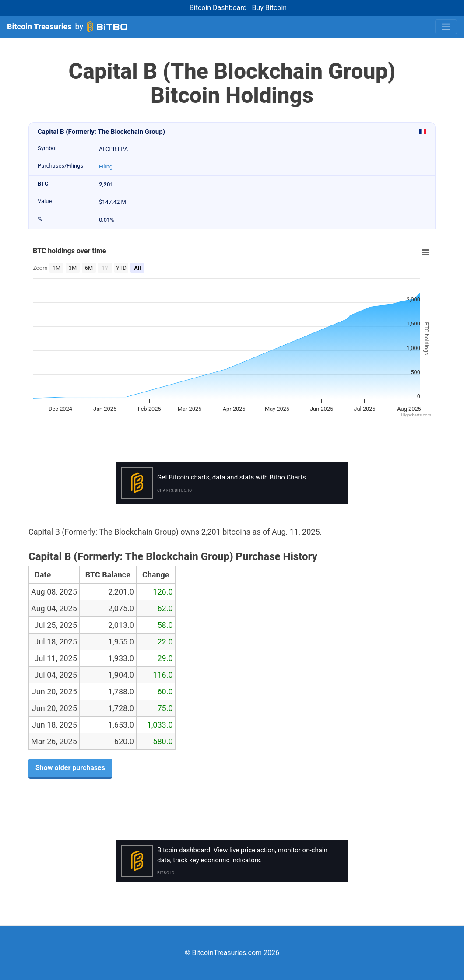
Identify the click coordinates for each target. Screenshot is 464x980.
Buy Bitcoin (270, 8)
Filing (106, 166)
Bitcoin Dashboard (218, 8)
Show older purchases (70, 768)
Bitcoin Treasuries (39, 26)
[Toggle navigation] (446, 27)
